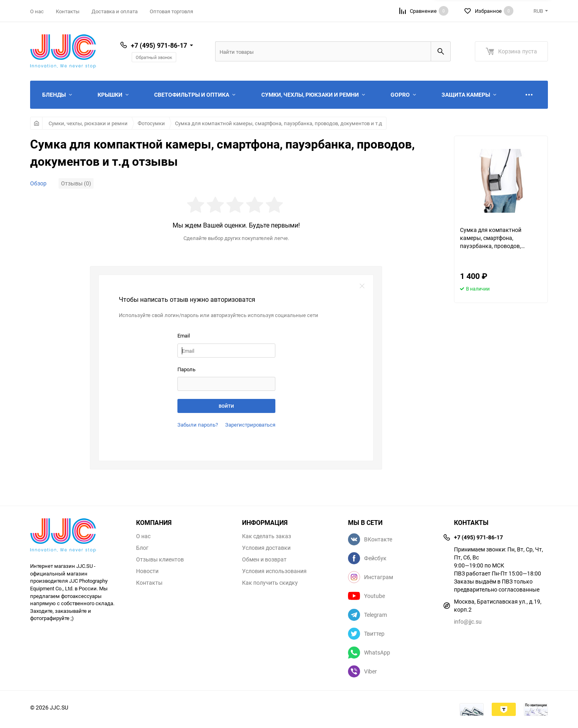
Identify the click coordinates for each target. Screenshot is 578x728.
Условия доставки (266, 548)
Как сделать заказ (267, 536)
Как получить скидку (270, 583)
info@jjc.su (468, 621)
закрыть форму (362, 286)
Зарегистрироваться (250, 425)
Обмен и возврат (264, 559)
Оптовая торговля (171, 11)
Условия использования (274, 571)
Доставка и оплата (115, 11)
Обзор (38, 183)
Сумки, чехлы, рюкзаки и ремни (88, 123)
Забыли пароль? (198, 425)
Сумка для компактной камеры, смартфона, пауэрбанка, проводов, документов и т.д (279, 123)
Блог (142, 548)
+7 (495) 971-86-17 (159, 45)
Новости (147, 571)
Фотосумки (151, 123)
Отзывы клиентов (160, 559)
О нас (37, 11)
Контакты (68, 11)
